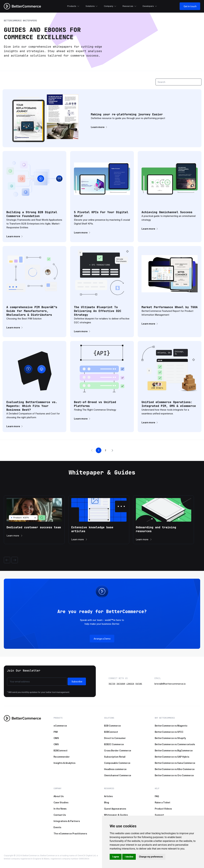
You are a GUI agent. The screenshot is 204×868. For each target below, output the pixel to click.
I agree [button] (116, 857)
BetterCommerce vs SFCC (169, 732)
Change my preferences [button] (151, 857)
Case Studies (61, 803)
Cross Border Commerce (118, 751)
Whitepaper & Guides (116, 815)
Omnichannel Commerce (118, 775)
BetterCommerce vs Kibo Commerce (175, 769)
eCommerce (60, 726)
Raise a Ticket (162, 803)
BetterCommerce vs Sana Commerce (175, 763)
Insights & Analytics (64, 763)
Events (57, 827)
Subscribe (77, 682)
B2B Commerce (112, 726)
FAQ (157, 796)
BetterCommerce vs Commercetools (175, 744)
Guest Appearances (115, 809)
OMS (56, 738)
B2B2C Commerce (114, 744)
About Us (59, 796)
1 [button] (99, 450)
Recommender (62, 757)
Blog (107, 803)
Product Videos (163, 809)
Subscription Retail (115, 757)
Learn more (99, 127)
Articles (108, 796)
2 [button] (106, 450)
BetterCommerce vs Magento (171, 726)
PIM (56, 732)
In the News (60, 809)
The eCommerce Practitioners (70, 834)
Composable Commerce (117, 763)
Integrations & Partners (67, 821)
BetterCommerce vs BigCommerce (174, 751)
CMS (56, 744)
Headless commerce (115, 769)
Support (159, 815)
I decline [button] (129, 857)
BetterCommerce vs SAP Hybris (172, 757)
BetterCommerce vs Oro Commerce (174, 775)
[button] (92, 450)
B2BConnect (60, 751)
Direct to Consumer (115, 738)
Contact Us (60, 815)
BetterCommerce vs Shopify (170, 738)
